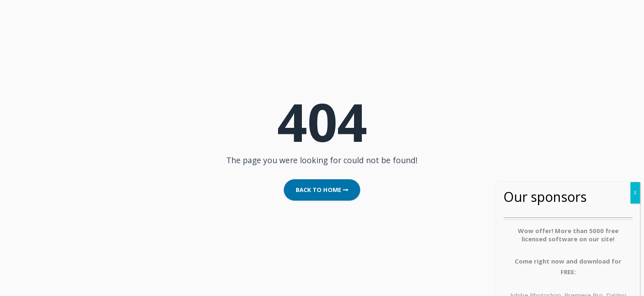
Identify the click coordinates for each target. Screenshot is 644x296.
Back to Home (322, 190)
